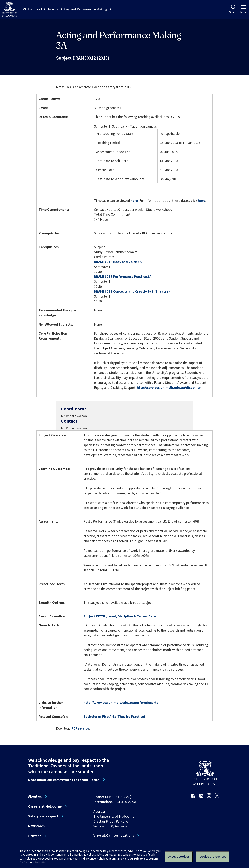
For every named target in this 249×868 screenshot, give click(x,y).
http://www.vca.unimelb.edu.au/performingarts (121, 702)
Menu (244, 9)
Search (233, 9)
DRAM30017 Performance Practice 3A (123, 276)
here (134, 200)
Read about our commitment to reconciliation (64, 780)
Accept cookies (179, 856)
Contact (35, 836)
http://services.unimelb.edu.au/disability (169, 387)
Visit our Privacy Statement (141, 858)
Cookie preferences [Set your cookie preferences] (213, 856)
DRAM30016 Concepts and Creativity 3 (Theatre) (132, 291)
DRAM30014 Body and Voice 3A (118, 262)
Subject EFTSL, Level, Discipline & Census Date (120, 616)
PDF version (80, 728)
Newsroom (36, 826)
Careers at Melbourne (45, 806)
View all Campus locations (114, 835)
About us (35, 796)
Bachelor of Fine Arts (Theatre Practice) (114, 717)
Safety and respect (43, 816)
